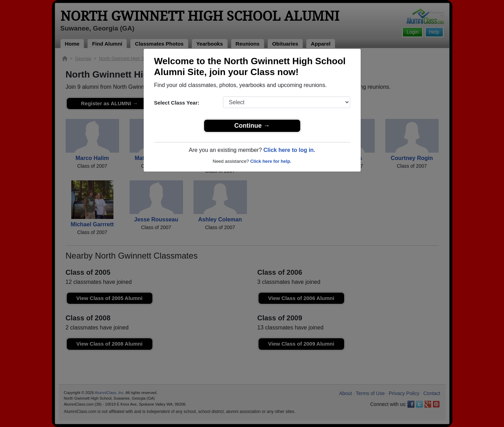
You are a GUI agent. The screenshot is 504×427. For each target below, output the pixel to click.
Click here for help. (271, 161)
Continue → (252, 126)
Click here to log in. (289, 150)
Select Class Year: (177, 103)
